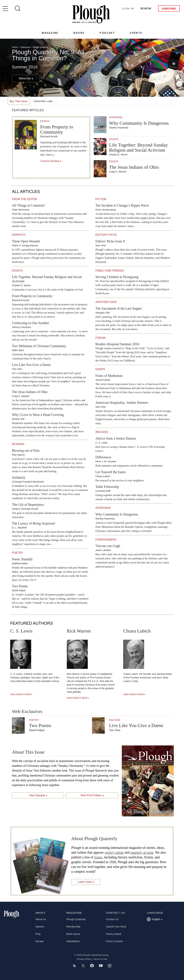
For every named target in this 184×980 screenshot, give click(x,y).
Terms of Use (100, 959)
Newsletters (73, 941)
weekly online (114, 852)
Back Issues (73, 934)
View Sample (37, 795)
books (98, 857)
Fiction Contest (114, 941)
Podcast (107, 33)
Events (136, 33)
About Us (41, 919)
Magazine (50, 33)
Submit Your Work (116, 927)
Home (15, 47)
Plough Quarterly (40, 47)
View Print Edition (91, 795)
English (155, 919)
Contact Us (112, 919)
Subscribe (169, 9)
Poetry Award (114, 934)
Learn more (85, 882)
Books (79, 33)
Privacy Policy (84, 959)
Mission (40, 927)
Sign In (128, 8)
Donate (40, 941)
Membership (73, 927)
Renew (146, 8)
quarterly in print (142, 852)
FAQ (38, 934)
